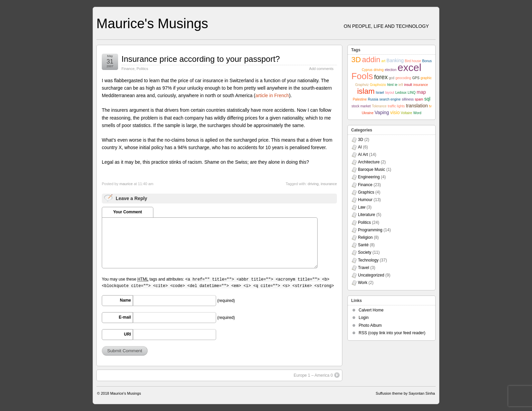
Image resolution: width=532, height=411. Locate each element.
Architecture (369, 162)
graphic (426, 78)
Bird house (413, 61)
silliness (408, 99)
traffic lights (396, 106)
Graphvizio (378, 85)
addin (371, 60)
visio (395, 112)
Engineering (369, 177)
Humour (365, 200)
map (421, 92)
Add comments (321, 69)
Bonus (427, 61)
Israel (380, 93)
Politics (142, 69)
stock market (361, 106)
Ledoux (401, 93)
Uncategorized (371, 275)
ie (396, 85)
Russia (373, 99)
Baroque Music (372, 169)
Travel (364, 268)
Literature (367, 215)
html (390, 85)
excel (410, 67)
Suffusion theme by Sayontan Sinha (405, 393)
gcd (392, 78)
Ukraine (367, 113)
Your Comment (127, 212)
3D (356, 60)
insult (408, 85)
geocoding (403, 78)
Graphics (366, 192)
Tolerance (379, 106)
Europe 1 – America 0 (317, 375)
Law (362, 207)
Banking (395, 60)
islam (366, 91)
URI (127, 334)
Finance (128, 69)
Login (364, 318)
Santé (363, 245)
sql (427, 99)
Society (365, 252)
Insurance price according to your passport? (201, 59)
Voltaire (406, 113)
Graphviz (362, 85)
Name (125, 300)
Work (363, 283)
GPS (416, 78)
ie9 (401, 85)
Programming (370, 230)
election (391, 70)
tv (430, 106)
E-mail (125, 317)
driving (313, 184)
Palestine (360, 99)
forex (381, 77)
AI (360, 147)
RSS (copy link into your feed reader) (392, 333)
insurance (329, 184)
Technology (368, 260)
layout (390, 93)
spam (419, 99)
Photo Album (370, 325)
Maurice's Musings (152, 23)
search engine (390, 99)
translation (417, 106)
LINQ (411, 93)
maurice (126, 184)
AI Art (363, 155)
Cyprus (367, 70)
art (383, 61)
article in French (272, 95)
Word (417, 113)
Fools (362, 76)
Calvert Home (371, 310)
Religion (365, 237)
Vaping (382, 112)
